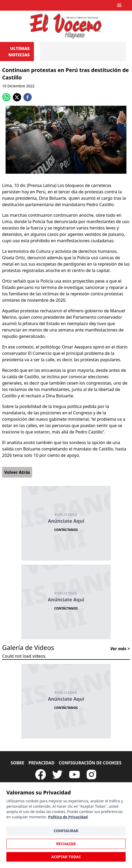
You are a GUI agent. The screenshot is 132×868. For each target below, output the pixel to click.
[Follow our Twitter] (58, 775)
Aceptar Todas (66, 857)
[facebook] (28, 97)
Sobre (17, 763)
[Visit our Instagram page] (91, 775)
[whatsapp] (6, 97)
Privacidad (42, 763)
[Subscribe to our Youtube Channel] (74, 775)
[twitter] (17, 97)
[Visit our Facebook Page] (41, 775)
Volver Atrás (17, 472)
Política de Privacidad (68, 817)
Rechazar (66, 844)
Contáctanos (66, 530)
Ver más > (120, 649)
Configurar (66, 831)
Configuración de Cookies (90, 763)
